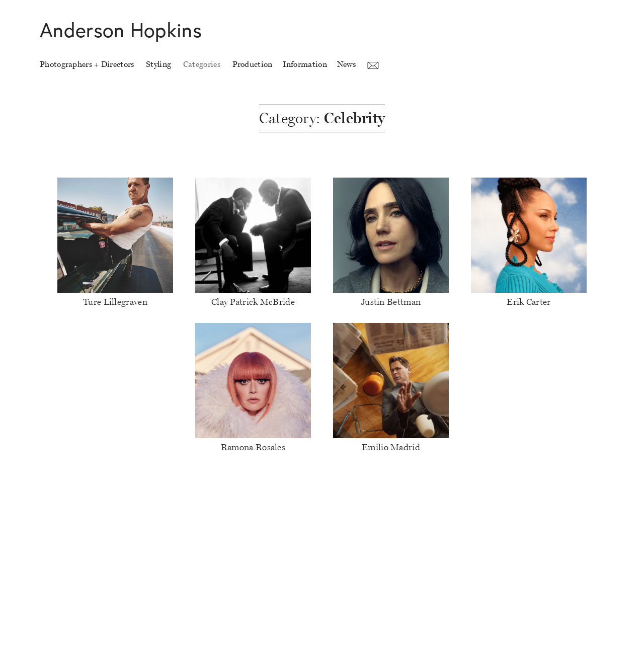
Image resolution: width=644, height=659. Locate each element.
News (346, 64)
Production (253, 64)
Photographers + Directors (87, 64)
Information (305, 64)
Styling (158, 64)
